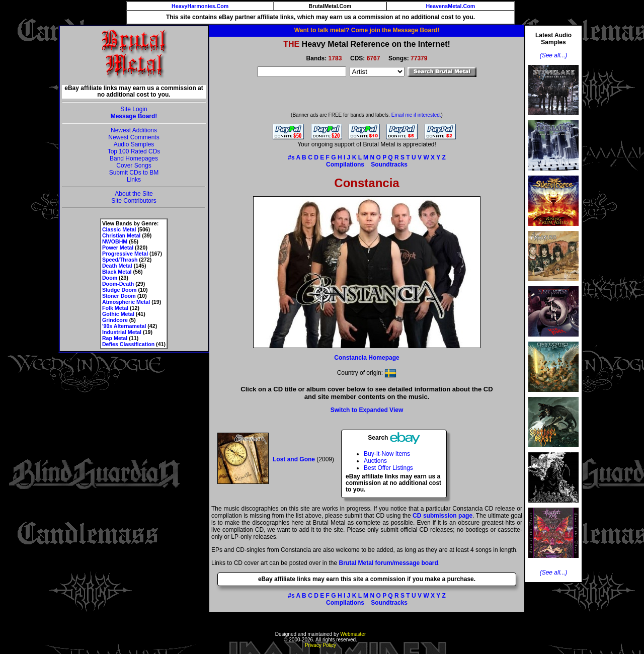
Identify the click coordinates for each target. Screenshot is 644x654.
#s (291, 157)
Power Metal (118, 248)
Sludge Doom (119, 290)
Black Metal (117, 272)
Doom (110, 278)
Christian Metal (121, 235)
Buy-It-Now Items (387, 454)
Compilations (345, 165)
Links (134, 180)
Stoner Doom (119, 296)
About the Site (134, 194)
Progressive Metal (125, 254)
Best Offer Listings (388, 468)
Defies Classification (128, 344)
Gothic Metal (118, 314)
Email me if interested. (416, 115)
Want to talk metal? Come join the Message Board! (367, 30)
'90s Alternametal (124, 326)
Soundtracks (389, 165)
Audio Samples (134, 144)
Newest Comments (134, 137)
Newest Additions (134, 130)
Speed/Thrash (120, 260)
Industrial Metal (122, 332)
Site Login (134, 109)
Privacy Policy (320, 645)
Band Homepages (134, 158)
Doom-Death (118, 284)
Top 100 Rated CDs (134, 151)
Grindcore (115, 320)
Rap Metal (115, 338)
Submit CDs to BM (134, 173)
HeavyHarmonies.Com (200, 6)
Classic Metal (119, 229)
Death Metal (117, 266)
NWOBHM (115, 241)
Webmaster (353, 634)
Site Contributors (134, 201)
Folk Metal (115, 308)
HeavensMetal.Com (450, 6)
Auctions (375, 461)
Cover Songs (134, 166)
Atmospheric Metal (126, 302)
